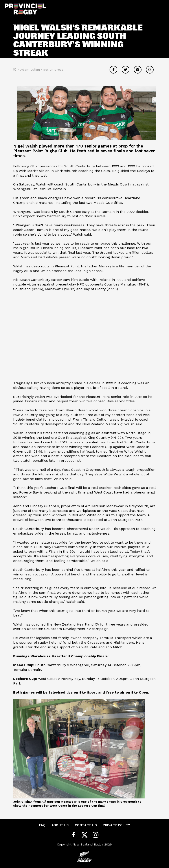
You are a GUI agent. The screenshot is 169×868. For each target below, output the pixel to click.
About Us (60, 825)
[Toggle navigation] (160, 9)
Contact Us (86, 825)
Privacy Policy (116, 825)
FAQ (42, 825)
